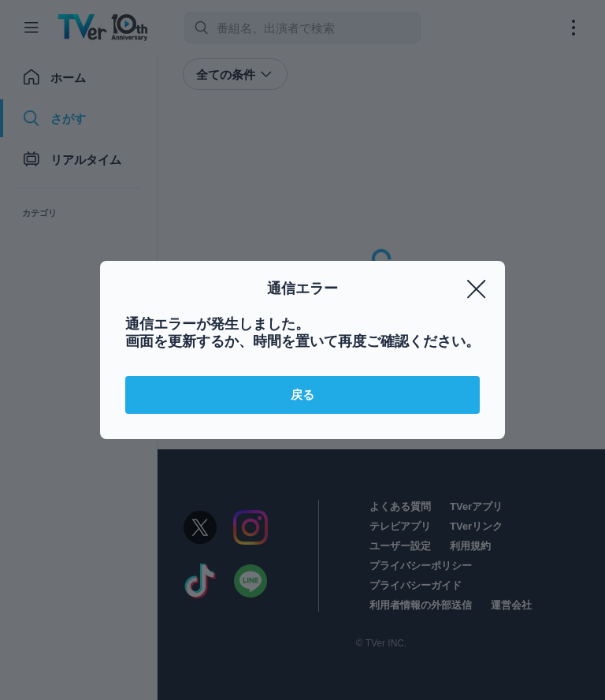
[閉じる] (477, 289)
